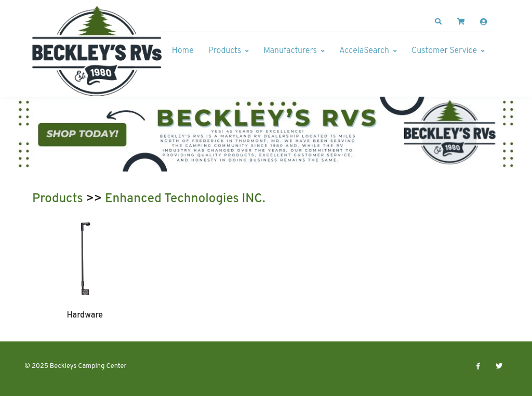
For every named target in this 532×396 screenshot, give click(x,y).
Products (225, 51)
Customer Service (444, 51)
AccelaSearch (364, 51)
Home (183, 51)
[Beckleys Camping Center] (97, 51)
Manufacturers (290, 51)
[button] (438, 22)
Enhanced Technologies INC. (185, 199)
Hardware (85, 315)
